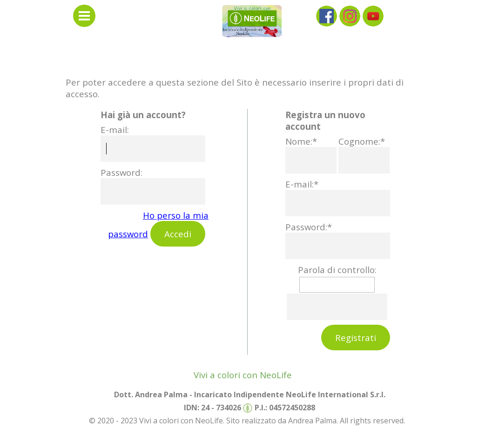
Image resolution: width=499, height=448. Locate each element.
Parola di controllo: (337, 270)
